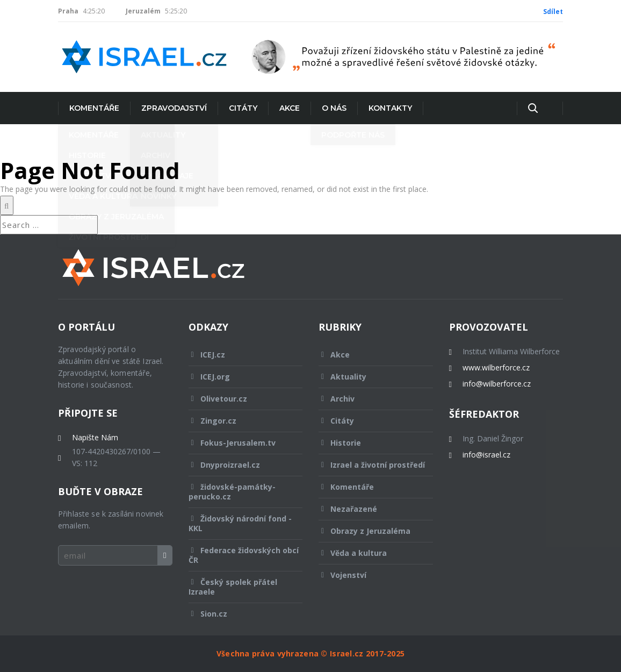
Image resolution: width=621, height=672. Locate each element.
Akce (290, 108)
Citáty (243, 108)
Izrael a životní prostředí (372, 468)
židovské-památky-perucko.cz (239, 492)
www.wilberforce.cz (496, 368)
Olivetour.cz (239, 399)
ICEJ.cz (239, 355)
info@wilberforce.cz (497, 384)
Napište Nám (95, 438)
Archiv (369, 399)
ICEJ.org (239, 377)
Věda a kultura (369, 553)
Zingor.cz (239, 421)
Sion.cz (239, 614)
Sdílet (553, 12)
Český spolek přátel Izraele (239, 587)
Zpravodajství (174, 108)
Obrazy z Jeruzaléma (369, 531)
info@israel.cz (486, 455)
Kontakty (390, 108)
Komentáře (94, 108)
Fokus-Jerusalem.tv (239, 443)
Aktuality (369, 377)
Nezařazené (369, 509)
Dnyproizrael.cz (239, 465)
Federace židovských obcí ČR (244, 555)
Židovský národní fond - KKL (240, 523)
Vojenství (369, 575)
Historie (369, 443)
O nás (334, 108)
